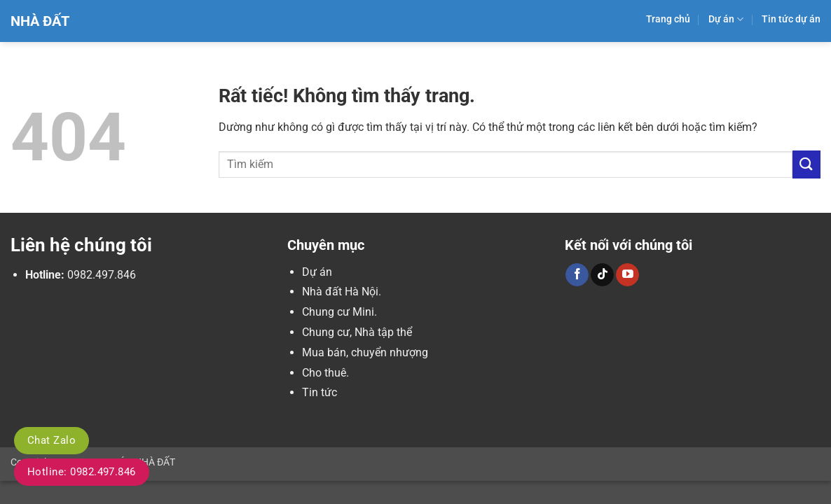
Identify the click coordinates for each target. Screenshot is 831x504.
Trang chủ (668, 19)
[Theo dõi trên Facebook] (577, 275)
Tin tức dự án (791, 19)
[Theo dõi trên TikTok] (602, 275)
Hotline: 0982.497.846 (82, 472)
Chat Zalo (51, 440)
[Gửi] (806, 164)
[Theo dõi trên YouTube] (627, 275)
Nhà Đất (40, 21)
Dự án (726, 19)
